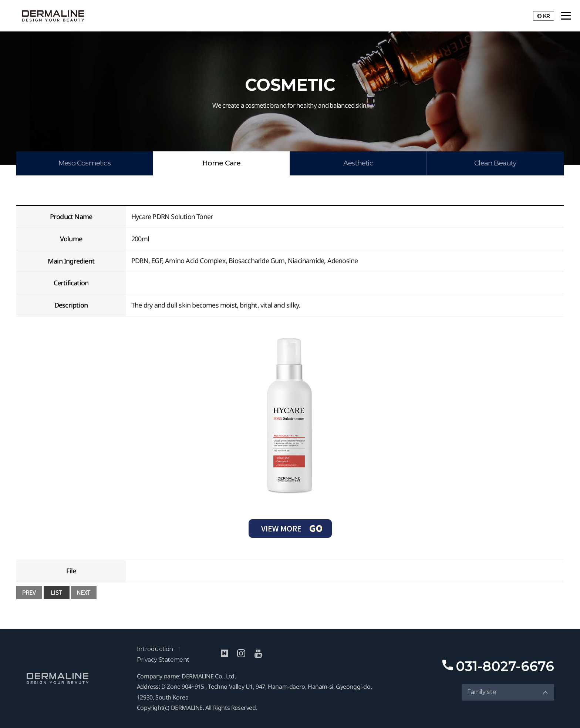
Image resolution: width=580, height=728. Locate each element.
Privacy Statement (163, 660)
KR (543, 16)
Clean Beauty (495, 163)
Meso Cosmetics (85, 163)
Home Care (222, 163)
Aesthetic (358, 163)
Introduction (155, 649)
